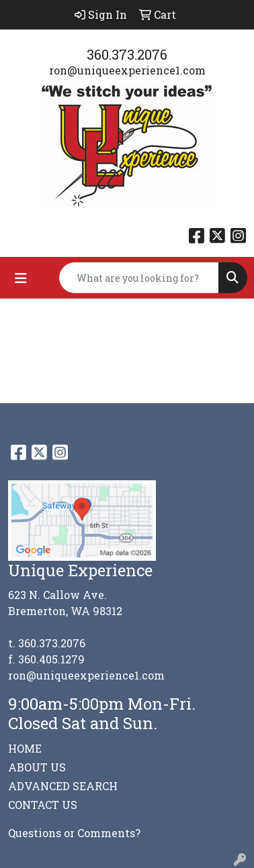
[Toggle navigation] (21, 278)
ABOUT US (37, 767)
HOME (25, 748)
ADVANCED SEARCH (63, 786)
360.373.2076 (127, 54)
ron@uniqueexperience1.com (127, 70)
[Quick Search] (139, 278)
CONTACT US (43, 805)
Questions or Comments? (74, 833)
